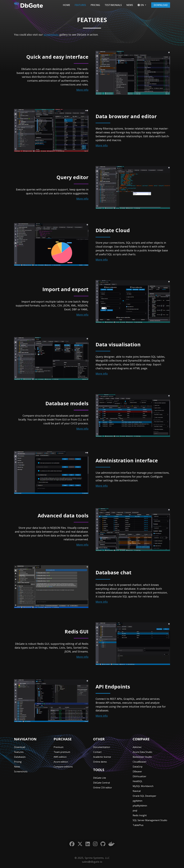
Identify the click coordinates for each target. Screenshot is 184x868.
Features (80, 5)
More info (82, 90)
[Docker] (112, 844)
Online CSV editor (103, 788)
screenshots (51, 35)
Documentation (102, 747)
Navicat (137, 791)
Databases (20, 757)
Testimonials (113, 5)
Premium (59, 747)
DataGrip (138, 767)
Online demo (100, 762)
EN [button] (141, 5)
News (130, 5)
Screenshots (21, 771)
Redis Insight (140, 815)
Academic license (102, 757)
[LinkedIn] (88, 844)
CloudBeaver (140, 762)
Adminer (137, 747)
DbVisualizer (140, 776)
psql (135, 810)
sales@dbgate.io (92, 862)
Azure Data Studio (142, 752)
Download (161, 5)
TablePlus (138, 825)
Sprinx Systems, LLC (97, 858)
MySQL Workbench (143, 786)
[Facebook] (72, 844)
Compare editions (63, 767)
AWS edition (60, 757)
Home (66, 5)
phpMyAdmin (140, 806)
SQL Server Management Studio (150, 820)
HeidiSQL (138, 781)
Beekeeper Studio (142, 757)
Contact (97, 752)
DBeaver (137, 771)
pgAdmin (137, 801)
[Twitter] (80, 844)
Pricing (95, 5)
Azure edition (61, 762)
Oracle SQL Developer (144, 796)
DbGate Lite (100, 778)
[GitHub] (103, 844)
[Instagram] (95, 844)
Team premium (62, 752)
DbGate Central (101, 783)
